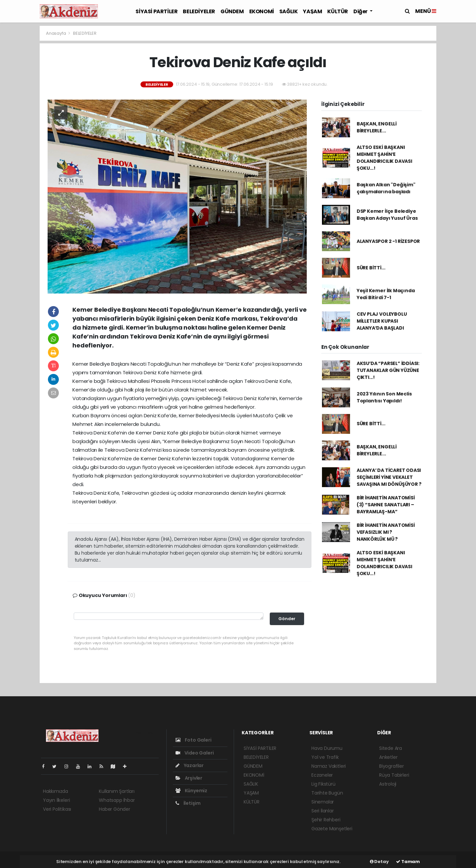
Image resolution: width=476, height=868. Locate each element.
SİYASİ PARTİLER (157, 11)
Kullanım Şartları (117, 791)
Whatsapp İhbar (117, 800)
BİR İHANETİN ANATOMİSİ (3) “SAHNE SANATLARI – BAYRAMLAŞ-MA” (386, 505)
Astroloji (388, 784)
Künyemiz (191, 791)
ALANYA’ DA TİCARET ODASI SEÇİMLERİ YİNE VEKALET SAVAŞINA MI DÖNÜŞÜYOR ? (389, 477)
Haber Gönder (115, 809)
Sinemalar (323, 802)
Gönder (287, 619)
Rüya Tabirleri (394, 775)
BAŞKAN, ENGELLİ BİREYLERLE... (377, 127)
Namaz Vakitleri (329, 766)
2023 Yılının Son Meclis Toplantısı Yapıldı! (384, 397)
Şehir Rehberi (326, 820)
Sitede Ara (391, 748)
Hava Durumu (327, 748)
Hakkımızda (56, 791)
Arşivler (189, 778)
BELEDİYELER (199, 11)
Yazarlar (190, 765)
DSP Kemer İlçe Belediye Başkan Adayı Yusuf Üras (387, 215)
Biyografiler (392, 766)
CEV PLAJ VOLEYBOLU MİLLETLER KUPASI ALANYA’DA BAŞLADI (382, 321)
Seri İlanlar (323, 811)
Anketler (388, 757)
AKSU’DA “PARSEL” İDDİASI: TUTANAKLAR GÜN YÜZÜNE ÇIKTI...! (388, 370)
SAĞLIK (289, 11)
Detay (379, 862)
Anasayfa (56, 33)
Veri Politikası (57, 809)
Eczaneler (322, 775)
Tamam (408, 862)
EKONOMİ (262, 11)
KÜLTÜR (338, 11)
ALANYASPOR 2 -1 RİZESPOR (388, 241)
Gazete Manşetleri (332, 829)
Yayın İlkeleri (56, 800)
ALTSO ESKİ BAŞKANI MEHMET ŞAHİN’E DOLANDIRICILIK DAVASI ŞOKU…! (384, 158)
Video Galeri (195, 753)
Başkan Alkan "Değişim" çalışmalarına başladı (386, 188)
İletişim (188, 803)
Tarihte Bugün (327, 793)
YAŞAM (312, 11)
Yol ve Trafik (325, 757)
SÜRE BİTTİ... (371, 268)
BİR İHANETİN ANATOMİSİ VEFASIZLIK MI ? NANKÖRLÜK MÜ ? (386, 532)
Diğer (361, 11)
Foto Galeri (194, 740)
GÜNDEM (232, 11)
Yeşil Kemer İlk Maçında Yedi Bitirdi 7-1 (386, 294)
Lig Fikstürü (323, 784)
